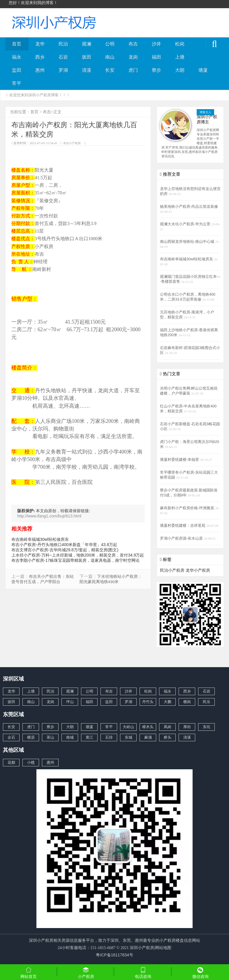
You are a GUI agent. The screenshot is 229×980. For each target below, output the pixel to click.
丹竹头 (148, 702)
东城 (128, 737)
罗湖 (63, 70)
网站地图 (163, 948)
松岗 (180, 44)
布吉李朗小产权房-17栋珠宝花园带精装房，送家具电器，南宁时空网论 (75, 560)
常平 (17, 83)
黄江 (89, 737)
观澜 (87, 44)
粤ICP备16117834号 (115, 955)
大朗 (180, 70)
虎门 (133, 70)
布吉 (133, 44)
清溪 (87, 70)
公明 (110, 44)
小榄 (31, 762)
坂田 (87, 57)
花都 (11, 762)
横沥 (31, 737)
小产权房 (86, 973)
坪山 (70, 702)
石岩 (63, 57)
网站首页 (29, 973)
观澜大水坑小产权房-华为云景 (186, 224)
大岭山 (128, 727)
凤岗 (168, 727)
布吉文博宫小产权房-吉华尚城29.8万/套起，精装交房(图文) (65, 550)
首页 (17, 44)
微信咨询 (201, 973)
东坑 (207, 727)
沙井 (156, 44)
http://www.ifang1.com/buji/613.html (49, 516)
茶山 (50, 737)
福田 (156, 57)
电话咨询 (143, 973)
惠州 (40, 70)
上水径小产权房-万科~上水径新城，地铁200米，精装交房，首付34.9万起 (78, 555)
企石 (11, 737)
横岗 (187, 702)
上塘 (180, 57)
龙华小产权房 (198, 570)
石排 (109, 737)
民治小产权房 (172, 570)
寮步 (156, 70)
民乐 (207, 702)
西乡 (40, 57)
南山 (110, 57)
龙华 (40, 44)
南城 (70, 737)
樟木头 (148, 727)
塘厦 (203, 70)
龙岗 (133, 57)
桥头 (168, 737)
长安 (110, 70)
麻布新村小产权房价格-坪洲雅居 (188, 508)
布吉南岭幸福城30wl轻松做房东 (40, 539)
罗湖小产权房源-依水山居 (182, 538)
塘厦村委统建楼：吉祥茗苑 (183, 526)
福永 (17, 57)
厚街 (187, 727)
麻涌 (148, 737)
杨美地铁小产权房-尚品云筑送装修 (189, 207)
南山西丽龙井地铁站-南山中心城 (188, 242)
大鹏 (168, 702)
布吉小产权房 (72, 143)
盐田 (17, 70)
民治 (63, 44)
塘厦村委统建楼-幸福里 (180, 460)
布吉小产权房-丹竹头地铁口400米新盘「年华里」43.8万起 (64, 545)
